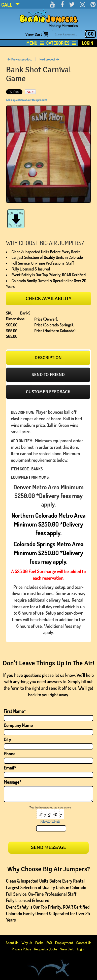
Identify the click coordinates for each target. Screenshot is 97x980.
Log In (81, 949)
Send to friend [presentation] (48, 374)
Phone (10, 754)
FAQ (49, 943)
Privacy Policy (21, 949)
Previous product (20, 59)
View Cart (34, 34)
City (7, 739)
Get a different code (50, 821)
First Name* (15, 711)
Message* (13, 782)
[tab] (48, 358)
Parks (40, 943)
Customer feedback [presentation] (48, 392)
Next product (49, 59)
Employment (64, 943)
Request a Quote (46, 949)
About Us (12, 943)
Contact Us (84, 943)
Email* (10, 768)
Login (88, 43)
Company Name (18, 725)
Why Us (27, 943)
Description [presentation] (48, 358)
